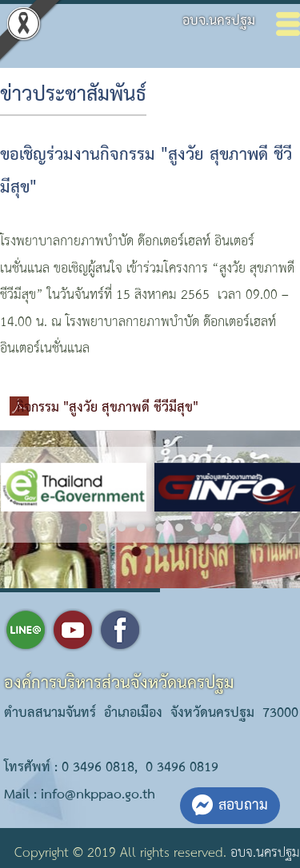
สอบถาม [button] (230, 805)
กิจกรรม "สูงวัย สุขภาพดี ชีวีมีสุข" (108, 408)
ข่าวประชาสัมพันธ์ (73, 95)
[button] (83, 528)
